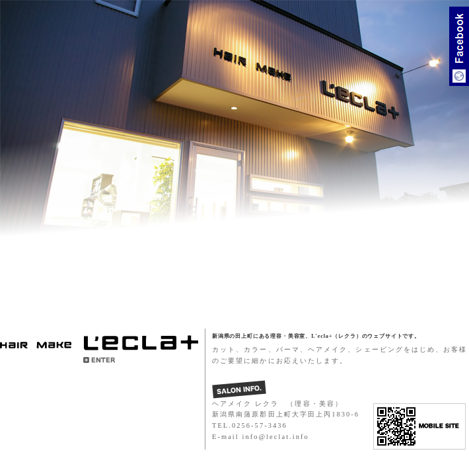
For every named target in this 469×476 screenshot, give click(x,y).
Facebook (459, 46)
